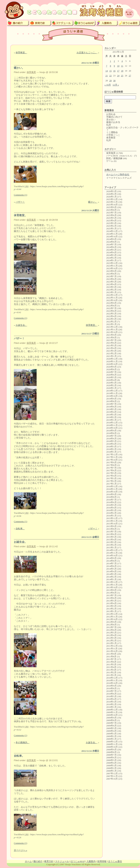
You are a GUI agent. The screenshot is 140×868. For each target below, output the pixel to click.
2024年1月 (111, 260)
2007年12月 (112, 773)
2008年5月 (111, 760)
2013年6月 (111, 598)
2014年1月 (111, 579)
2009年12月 (112, 710)
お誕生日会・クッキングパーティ (122, 129)
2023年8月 (111, 274)
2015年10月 (112, 524)
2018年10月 (112, 428)
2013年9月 (111, 590)
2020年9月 (111, 367)
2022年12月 (112, 295)
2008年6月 (111, 758)
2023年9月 (111, 271)
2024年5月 (111, 250)
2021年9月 (111, 335)
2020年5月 (111, 377)
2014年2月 (111, 577)
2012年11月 (112, 617)
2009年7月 (111, 723)
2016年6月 (111, 502)
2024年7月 (111, 244)
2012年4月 (111, 635)
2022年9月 (111, 303)
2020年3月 (111, 383)
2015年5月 (111, 537)
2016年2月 (111, 513)
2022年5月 (111, 314)
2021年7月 (111, 340)
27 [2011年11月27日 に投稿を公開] (130, 76)
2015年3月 (111, 542)
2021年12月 (112, 327)
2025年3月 (111, 223)
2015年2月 (111, 545)
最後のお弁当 (113, 122)
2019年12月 (112, 391)
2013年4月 (111, 603)
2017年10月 (112, 460)
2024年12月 (112, 231)
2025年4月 (111, 221)
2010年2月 (111, 704)
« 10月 (108, 85)
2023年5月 (111, 282)
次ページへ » (21, 850)
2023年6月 (111, 279)
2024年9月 (111, 239)
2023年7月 (111, 276)
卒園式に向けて (114, 117)
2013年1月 (111, 611)
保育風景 (31, 72)
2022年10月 (112, 300)
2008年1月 (111, 771)
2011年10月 (112, 651)
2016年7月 (111, 500)
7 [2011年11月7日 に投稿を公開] (107, 66)
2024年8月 (111, 242)
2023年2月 (111, 290)
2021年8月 (111, 338)
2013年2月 (111, 609)
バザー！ (20, 202)
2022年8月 (111, 306)
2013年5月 (111, 601)
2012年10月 (112, 619)
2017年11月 (112, 457)
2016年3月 (111, 510)
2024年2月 (111, 258)
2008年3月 (111, 765)
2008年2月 (111, 768)
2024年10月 (112, 236)
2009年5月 (111, 728)
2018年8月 (111, 433)
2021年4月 (111, 348)
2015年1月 (111, 548)
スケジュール (62, 861)
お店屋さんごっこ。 (87, 53)
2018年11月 (112, 425)
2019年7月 (111, 404)
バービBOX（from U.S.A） (120, 156)
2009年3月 (111, 734)
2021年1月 (111, 356)
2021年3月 (111, 351)
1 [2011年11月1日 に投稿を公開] (111, 61)
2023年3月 (111, 287)
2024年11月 (112, 234)
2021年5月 (111, 345)
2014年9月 (111, 558)
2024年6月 (111, 247)
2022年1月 (111, 324)
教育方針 (49, 861)
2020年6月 (111, 375)
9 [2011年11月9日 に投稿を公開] (114, 66)
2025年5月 (111, 218)
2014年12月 (112, 550)
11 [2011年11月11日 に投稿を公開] (122, 66)
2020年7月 (111, 372)
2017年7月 (111, 468)
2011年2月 (111, 672)
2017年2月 (111, 481)
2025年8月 (111, 210)
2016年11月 (112, 489)
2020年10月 (112, 364)
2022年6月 (111, 311)
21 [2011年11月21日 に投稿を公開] (107, 76)
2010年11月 (112, 680)
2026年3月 (111, 191)
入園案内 (91, 861)
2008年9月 (111, 750)
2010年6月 (111, 694)
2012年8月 (111, 625)
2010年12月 (112, 678)
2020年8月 (111, 369)
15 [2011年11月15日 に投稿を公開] (110, 71)
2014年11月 (112, 553)
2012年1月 (111, 643)
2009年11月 (112, 712)
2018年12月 (112, 423)
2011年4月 (111, 667)
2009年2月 (111, 736)
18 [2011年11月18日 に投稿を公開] (122, 71)
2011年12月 (112, 646)
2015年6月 (111, 534)
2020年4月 (111, 380)
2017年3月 (111, 478)
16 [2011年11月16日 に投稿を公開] (114, 71)
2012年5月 (111, 633)
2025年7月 (111, 213)
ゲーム (110, 161)
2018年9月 (111, 431)
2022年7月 (111, 308)
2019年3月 (111, 415)
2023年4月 (111, 284)
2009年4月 (111, 731)
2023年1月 (111, 292)
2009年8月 (111, 720)
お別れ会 (111, 114)
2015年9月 (111, 526)
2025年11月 (112, 202)
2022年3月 (111, 319)
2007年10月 (112, 779)
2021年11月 (112, 330)
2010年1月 (111, 707)
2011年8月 (111, 656)
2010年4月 (111, 699)
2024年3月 (111, 255)
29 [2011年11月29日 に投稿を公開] (110, 81)
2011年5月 (111, 664)
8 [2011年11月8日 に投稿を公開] (111, 66)
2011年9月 (111, 654)
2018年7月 (111, 436)
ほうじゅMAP (78, 861)
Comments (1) (21, 195)
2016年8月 (111, 497)
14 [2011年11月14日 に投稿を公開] (107, 71)
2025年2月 (111, 226)
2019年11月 (112, 393)
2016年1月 (111, 516)
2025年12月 (112, 199)
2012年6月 (111, 630)
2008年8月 (111, 752)
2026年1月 (111, 197)
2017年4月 (111, 476)
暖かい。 (19, 68)
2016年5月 (111, 505)
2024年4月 (111, 252)
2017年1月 (111, 484)
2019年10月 (112, 396)
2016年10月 (112, 492)
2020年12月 (112, 359)
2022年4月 (111, 316)
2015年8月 (111, 529)
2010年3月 (111, 702)
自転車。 (20, 529)
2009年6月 (111, 726)
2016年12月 (112, 486)
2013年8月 (111, 593)
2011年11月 (112, 649)
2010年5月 (111, 696)
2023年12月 (112, 263)
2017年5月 (111, 473)
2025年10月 (112, 205)
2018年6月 (111, 439)
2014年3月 (111, 574)
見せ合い (111, 120)
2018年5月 (111, 441)
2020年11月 (112, 361)
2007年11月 (112, 776)
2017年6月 (111, 470)
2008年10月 (112, 747)
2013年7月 (111, 595)
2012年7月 (111, 627)
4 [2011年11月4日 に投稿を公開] (122, 61)
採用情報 (102, 861)
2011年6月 (111, 662)
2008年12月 (112, 742)
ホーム (28, 861)
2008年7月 (111, 755)
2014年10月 (112, 555)
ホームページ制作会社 (118, 174)
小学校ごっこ (113, 135)
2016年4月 (111, 508)
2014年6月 (111, 566)
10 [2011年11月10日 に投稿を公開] (118, 66)
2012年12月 (112, 614)
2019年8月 (111, 401)
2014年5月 (111, 569)
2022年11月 (112, 298)
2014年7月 (111, 563)
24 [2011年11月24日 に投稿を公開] (118, 76)
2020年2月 (111, 385)
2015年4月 (111, 540)
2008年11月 (112, 744)
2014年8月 (111, 561)
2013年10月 (112, 587)
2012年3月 (111, 638)
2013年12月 (112, 582)
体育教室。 (21, 53)
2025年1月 (111, 229)
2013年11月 (112, 585)
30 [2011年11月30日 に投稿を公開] (114, 81)
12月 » (116, 85)
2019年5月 (111, 409)
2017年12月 (112, 454)
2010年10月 (112, 683)
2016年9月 (111, 494)
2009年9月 (111, 718)
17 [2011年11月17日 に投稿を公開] (118, 71)
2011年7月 (111, 659)
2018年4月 (111, 444)
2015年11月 (112, 521)
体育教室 (111, 138)
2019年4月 (111, 412)
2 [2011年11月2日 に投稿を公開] (114, 61)
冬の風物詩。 (23, 742)
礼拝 (109, 125)
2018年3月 (111, 446)
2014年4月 (111, 571)
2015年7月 (111, 532)
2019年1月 (111, 420)
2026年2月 (111, 194)
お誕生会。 (21, 325)
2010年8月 (111, 688)
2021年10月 (112, 332)
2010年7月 (111, 691)
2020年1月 (111, 388)
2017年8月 (111, 465)
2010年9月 (111, 686)
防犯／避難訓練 (114, 158)
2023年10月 (112, 268)
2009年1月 (111, 739)
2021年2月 (111, 353)
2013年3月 (111, 606)
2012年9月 (111, 622)
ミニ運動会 (112, 132)
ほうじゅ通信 (115, 861)
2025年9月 (111, 207)
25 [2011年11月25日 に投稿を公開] (122, 76)
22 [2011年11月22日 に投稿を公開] (110, 76)
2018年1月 (111, 452)
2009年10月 (112, 715)
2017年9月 (111, 462)
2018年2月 (111, 449)
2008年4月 (111, 763)
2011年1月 (111, 675)
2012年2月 (111, 641)
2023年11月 (112, 266)
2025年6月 (111, 215)
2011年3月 (111, 670)
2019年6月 (111, 407)
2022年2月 (111, 322)
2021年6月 (111, 343)
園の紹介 (38, 861)
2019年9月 (111, 399)
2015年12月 (112, 518)
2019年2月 (111, 417)
